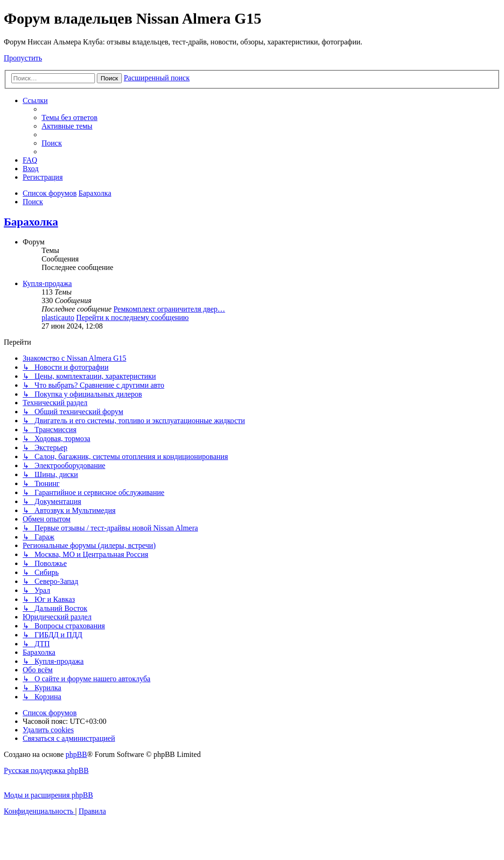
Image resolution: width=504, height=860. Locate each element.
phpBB (76, 754)
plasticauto (58, 317)
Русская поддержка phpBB (46, 770)
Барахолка (31, 222)
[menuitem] (69, 117)
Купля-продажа (47, 283)
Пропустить (23, 58)
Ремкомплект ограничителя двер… (169, 309)
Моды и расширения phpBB (48, 795)
